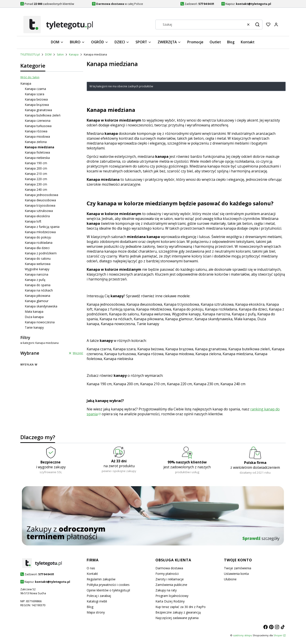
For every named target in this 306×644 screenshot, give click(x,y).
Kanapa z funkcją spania (42, 227)
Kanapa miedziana (238, 354)
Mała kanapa (34, 312)
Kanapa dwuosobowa (40, 200)
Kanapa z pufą (35, 280)
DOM (48, 54)
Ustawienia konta (236, 574)
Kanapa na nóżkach (39, 290)
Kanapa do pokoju (38, 237)
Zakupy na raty (166, 590)
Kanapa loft (33, 221)
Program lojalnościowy (172, 596)
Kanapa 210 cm (36, 174)
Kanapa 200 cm (36, 168)
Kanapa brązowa (37, 105)
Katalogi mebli (97, 601)
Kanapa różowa (36, 131)
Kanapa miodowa (37, 136)
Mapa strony (96, 612)
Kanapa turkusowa (38, 126)
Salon (60, 54)
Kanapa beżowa (36, 99)
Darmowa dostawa (169, 568)
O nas (91, 568)
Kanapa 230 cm (36, 184)
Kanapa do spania (38, 285)
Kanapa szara (34, 94)
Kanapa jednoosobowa (41, 195)
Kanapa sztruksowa (39, 211)
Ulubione (230, 579)
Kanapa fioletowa (37, 152)
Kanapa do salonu (38, 258)
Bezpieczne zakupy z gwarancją (178, 612)
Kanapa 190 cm (36, 163)
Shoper (278, 635)
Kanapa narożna (36, 274)
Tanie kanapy (34, 327)
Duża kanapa (34, 317)
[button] (257, 25)
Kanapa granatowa (38, 110)
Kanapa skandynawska (41, 306)
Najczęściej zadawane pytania (177, 618)
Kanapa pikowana (37, 296)
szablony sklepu (243, 635)
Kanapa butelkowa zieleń (43, 115)
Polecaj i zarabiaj (99, 596)
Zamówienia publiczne (171, 585)
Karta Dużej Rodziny (170, 601)
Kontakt (92, 574)
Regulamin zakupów (101, 579)
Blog (90, 607)
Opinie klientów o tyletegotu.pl (108, 590)
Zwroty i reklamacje (170, 579)
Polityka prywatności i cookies (108, 585)
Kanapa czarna (35, 89)
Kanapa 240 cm (36, 190)
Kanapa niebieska (37, 158)
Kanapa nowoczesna (40, 322)
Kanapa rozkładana (39, 243)
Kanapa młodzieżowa (40, 232)
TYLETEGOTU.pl (30, 54)
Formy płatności (167, 574)
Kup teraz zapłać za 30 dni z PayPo (181, 607)
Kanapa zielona (36, 142)
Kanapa (74, 54)
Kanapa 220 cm (36, 179)
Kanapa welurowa (38, 264)
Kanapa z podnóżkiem (41, 253)
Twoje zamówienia (238, 568)
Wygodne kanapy (37, 269)
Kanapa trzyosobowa (40, 205)
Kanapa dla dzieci (37, 248)
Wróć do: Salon (30, 77)
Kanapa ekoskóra (37, 216)
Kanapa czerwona (38, 121)
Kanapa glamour (37, 301)
